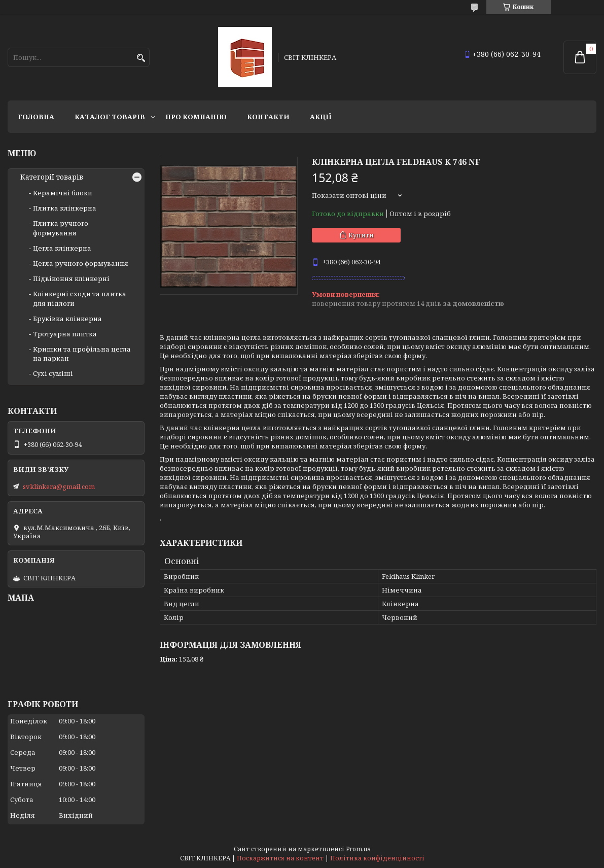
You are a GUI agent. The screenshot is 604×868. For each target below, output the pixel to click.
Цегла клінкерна (62, 248)
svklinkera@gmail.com (59, 487)
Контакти (268, 117)
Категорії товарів (52, 177)
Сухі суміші (53, 373)
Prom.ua (358, 849)
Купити (361, 235)
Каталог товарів (110, 117)
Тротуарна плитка (65, 334)
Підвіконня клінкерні (71, 279)
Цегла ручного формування (81, 263)
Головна (36, 117)
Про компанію (196, 117)
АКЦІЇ (321, 117)
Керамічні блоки (63, 193)
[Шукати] (141, 58)
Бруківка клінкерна (67, 319)
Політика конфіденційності (377, 858)
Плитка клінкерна (65, 208)
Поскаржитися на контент (280, 858)
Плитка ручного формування (61, 228)
